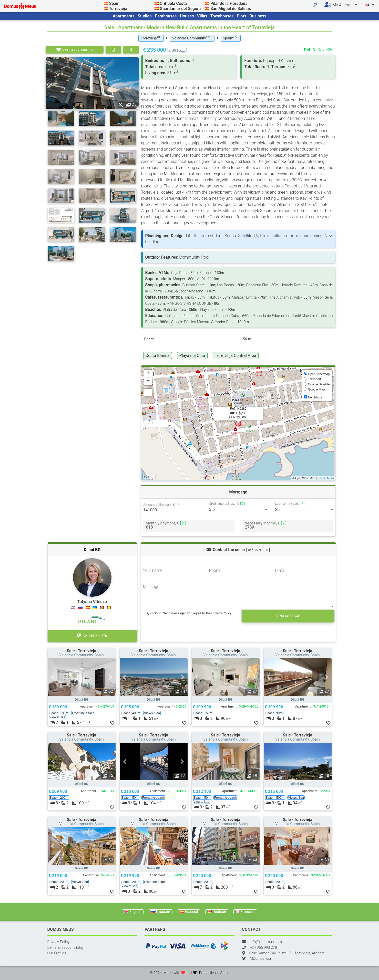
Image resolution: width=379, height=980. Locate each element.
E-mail (281, 570)
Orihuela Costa (173, 3)
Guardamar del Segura (180, 9)
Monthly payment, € (166, 523)
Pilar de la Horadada (229, 3)
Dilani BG (92, 550)
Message (151, 587)
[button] (53, 677)
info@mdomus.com (266, 942)
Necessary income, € (265, 523)
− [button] (148, 381)
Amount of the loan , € (162, 505)
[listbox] (238, 510)
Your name (153, 570)
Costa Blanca (158, 356)
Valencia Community (192, 38)
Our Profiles (57, 953)
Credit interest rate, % (227, 504)
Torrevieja (118, 9)
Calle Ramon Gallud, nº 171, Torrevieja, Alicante (287, 953)
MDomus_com (262, 959)
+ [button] (148, 374)
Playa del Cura (192, 356)
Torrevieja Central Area (236, 356)
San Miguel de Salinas (231, 9)
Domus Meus (326, 478)
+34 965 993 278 (92, 636)
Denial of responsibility (66, 948)
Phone (215, 570)
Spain (114, 3)
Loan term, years (290, 504)
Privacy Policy (59, 942)
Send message (288, 616)
